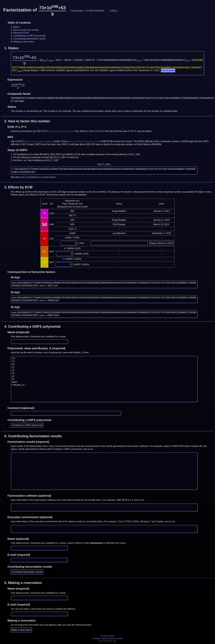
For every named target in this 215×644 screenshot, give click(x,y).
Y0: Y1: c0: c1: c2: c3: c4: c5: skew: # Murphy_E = (104, 379)
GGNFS (19, 141)
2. (27, 121)
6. (23, 583)
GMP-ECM (42, 131)
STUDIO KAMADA (95, 11)
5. (33, 436)
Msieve (64, 141)
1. (11, 48)
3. (18, 187)
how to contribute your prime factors (38, 177)
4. (32, 326)
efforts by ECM (96, 131)
